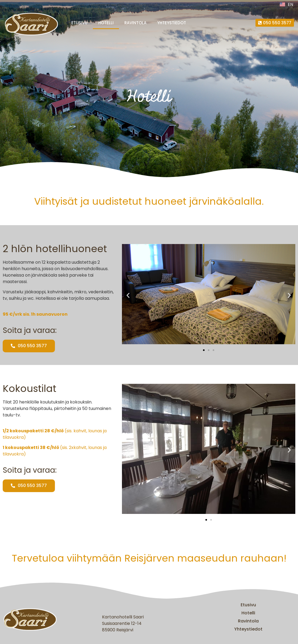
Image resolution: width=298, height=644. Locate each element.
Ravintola (135, 23)
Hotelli (106, 23)
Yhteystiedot (172, 23)
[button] (128, 295)
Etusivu (79, 23)
